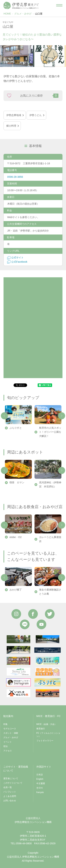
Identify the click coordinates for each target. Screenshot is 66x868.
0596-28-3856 (15, 177)
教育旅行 (41, 729)
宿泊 (5, 746)
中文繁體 (41, 783)
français (40, 792)
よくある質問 (10, 796)
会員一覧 (8, 787)
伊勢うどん (36, 115)
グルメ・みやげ (23, 14)
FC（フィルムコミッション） (48, 735)
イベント (8, 742)
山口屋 (39, 14)
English (40, 779)
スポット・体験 (11, 733)
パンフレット (10, 792)
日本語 (40, 775)
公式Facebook (17, 262)
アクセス (8, 751)
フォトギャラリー (45, 741)
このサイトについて (13, 783)
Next (62, 416)
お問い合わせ (10, 801)
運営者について (11, 779)
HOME (7, 14)
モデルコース (10, 729)
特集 (5, 724)
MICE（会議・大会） (46, 724)
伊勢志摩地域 (14, 115)
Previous (4, 416)
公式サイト (15, 257)
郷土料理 (11, 126)
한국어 (40, 788)
